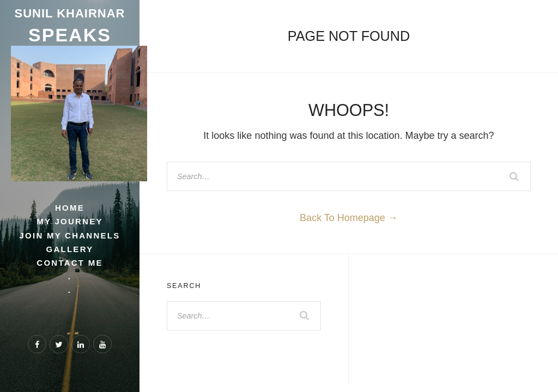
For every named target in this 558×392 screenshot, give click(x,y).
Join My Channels (70, 235)
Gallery (70, 249)
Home (70, 208)
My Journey (69, 221)
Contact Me (69, 263)
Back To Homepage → (349, 218)
